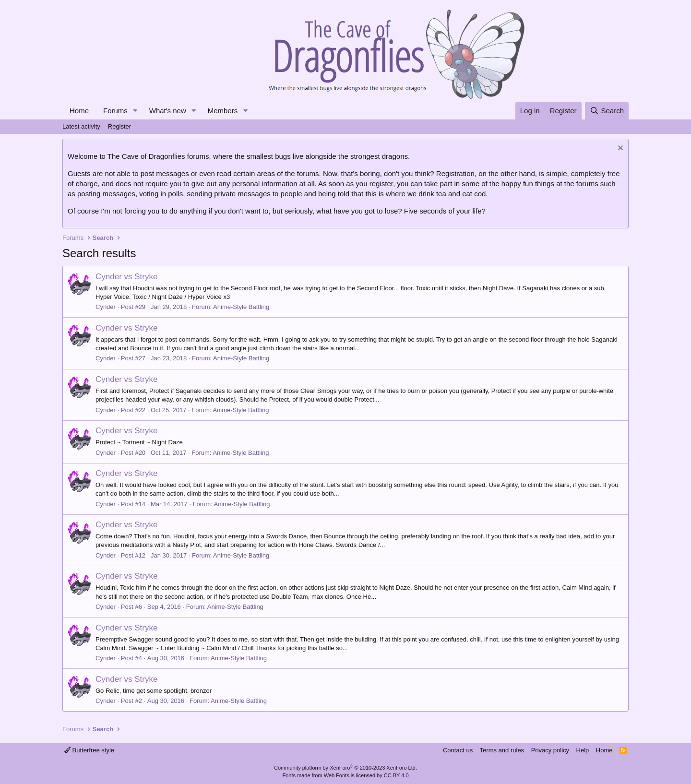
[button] (135, 111)
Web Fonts (337, 775)
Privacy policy (550, 750)
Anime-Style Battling (241, 307)
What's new (168, 111)
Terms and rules (502, 750)
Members (223, 111)
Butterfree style (89, 750)
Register (119, 126)
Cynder (106, 307)
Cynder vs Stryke (126, 277)
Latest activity (81, 126)
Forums (115, 111)
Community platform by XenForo (345, 768)
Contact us (458, 750)
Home (79, 111)
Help (583, 750)
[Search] (607, 111)
